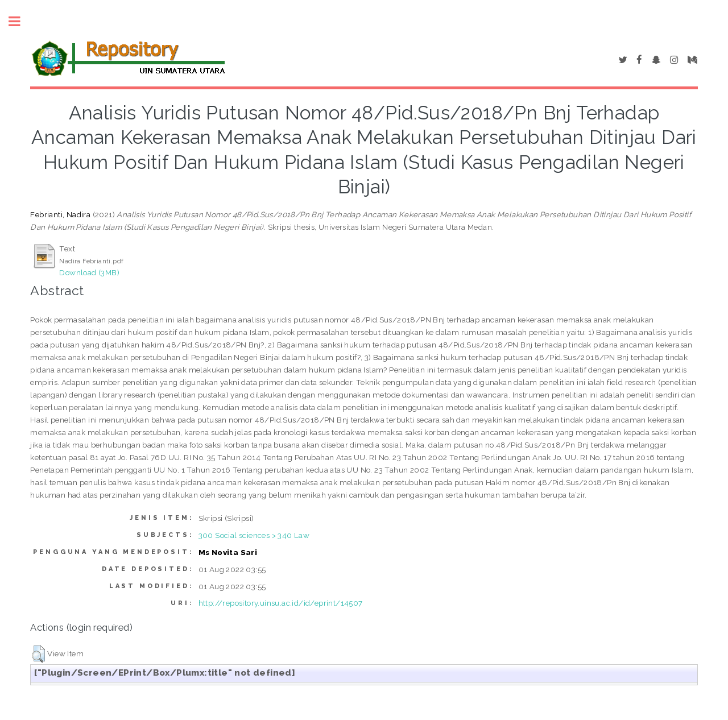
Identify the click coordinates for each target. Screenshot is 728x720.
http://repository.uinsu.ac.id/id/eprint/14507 (281, 603)
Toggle (20, 21)
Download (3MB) (89, 272)
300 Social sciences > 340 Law (254, 535)
